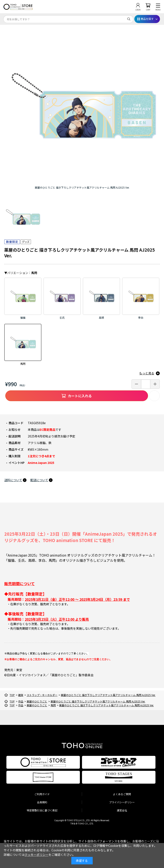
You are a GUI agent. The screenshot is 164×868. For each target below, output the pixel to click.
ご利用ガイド (42, 794)
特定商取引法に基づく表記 (42, 810)
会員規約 (42, 802)
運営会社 (122, 810)
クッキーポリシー (37, 855)
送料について (13, 480)
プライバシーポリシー (122, 802)
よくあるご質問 (122, 794)
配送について (39, 480)
